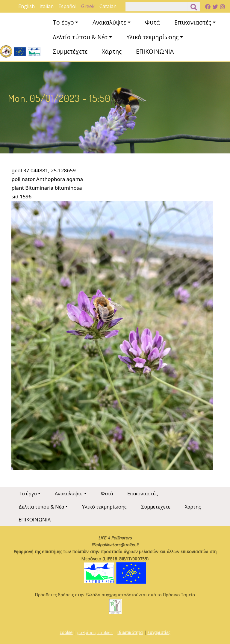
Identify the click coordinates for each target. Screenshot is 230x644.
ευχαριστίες (159, 632)
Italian (47, 6)
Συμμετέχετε (70, 51)
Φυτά (152, 22)
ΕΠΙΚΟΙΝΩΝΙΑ (155, 51)
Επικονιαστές (193, 22)
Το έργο (63, 22)
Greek (88, 6)
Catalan (108, 6)
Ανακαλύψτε (109, 22)
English (27, 6)
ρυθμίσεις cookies (95, 632)
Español (67, 6)
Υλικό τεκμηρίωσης (152, 37)
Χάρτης (112, 51)
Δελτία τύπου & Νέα (80, 37)
